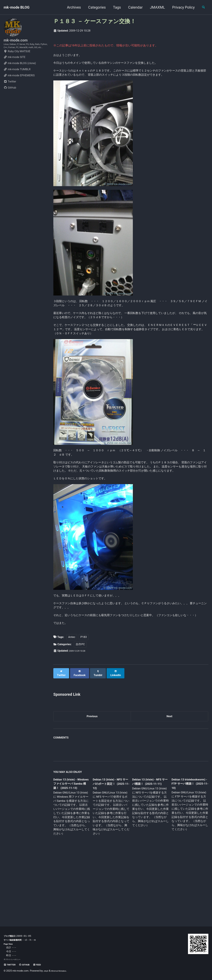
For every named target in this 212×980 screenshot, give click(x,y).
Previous (92, 778)
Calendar (133, 7)
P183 (84, 701)
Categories (94, 7)
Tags (114, 7)
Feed (45, 965)
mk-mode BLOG (17, 7)
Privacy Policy (181, 7)
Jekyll (47, 971)
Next (169, 778)
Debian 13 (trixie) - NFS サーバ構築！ (147, 845)
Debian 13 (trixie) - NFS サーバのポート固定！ (110, 848)
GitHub (10, 98)
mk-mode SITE (14, 67)
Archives (71, 7)
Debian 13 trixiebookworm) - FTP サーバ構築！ (186, 847)
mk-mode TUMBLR (17, 80)
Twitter (10, 92)
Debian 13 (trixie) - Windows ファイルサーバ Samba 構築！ (71, 848)
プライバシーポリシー (15, 959)
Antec (72, 701)
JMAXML (155, 7)
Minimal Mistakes (63, 971)
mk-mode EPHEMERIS (19, 86)
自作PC (80, 708)
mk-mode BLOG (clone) (20, 74)
